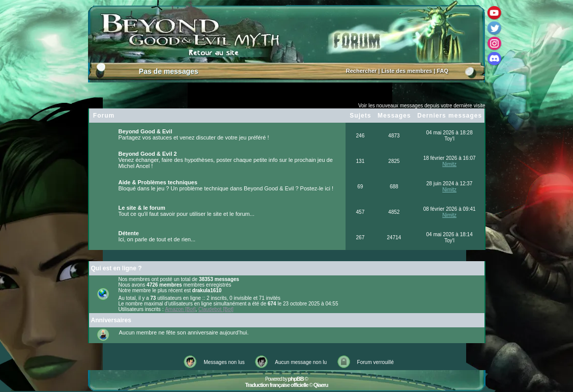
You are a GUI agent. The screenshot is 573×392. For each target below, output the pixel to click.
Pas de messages (169, 71)
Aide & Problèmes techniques (158, 182)
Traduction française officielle (276, 385)
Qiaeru (321, 385)
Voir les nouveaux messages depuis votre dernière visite (422, 106)
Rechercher (362, 71)
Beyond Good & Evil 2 (148, 154)
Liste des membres (407, 71)
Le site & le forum (142, 208)
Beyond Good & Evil (146, 131)
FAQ (442, 71)
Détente (129, 233)
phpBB (296, 379)
